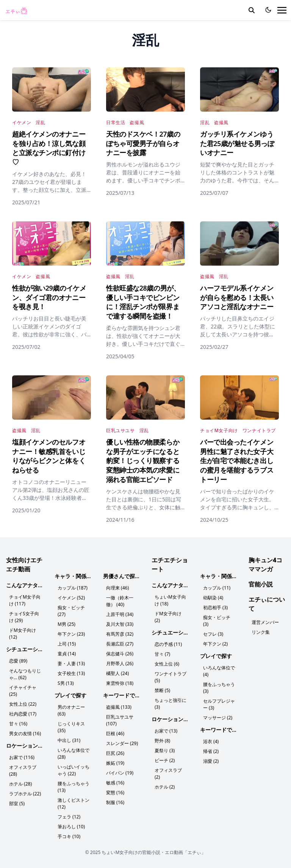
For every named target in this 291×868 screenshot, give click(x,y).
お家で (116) (22, 757)
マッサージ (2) (218, 718)
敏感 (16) (115, 783)
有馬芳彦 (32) (120, 634)
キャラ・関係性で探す (81, 576)
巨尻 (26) (115, 753)
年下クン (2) (215, 644)
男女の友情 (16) (25, 733)
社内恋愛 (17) (23, 714)
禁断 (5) (162, 690)
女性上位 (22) (23, 704)
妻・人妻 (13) (71, 663)
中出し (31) (69, 740)
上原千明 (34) (120, 614)
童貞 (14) (67, 654)
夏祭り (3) (165, 751)
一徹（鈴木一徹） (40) (120, 601)
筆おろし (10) (71, 827)
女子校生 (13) (71, 673)
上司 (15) (67, 644)
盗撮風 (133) (119, 707)
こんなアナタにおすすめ (35, 585)
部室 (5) (17, 803)
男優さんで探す (122, 576)
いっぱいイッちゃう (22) (74, 770)
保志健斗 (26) (120, 654)
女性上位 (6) (167, 664)
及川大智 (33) (120, 624)
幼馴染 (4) (213, 598)
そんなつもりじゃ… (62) (25, 674)
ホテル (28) (20, 784)
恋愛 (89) (18, 661)
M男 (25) (66, 624)
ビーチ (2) (165, 760)
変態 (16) (115, 793)
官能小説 (261, 584)
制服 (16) (115, 802)
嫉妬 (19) (115, 763)
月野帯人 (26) (120, 663)
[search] (252, 10)
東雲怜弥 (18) (120, 683)
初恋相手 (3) (215, 607)
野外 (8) (162, 741)
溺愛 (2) (211, 761)
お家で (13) (166, 731)
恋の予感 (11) (168, 644)
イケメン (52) (71, 598)
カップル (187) (73, 588)
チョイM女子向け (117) (25, 600)
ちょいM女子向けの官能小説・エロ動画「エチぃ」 (154, 852)
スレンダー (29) (122, 743)
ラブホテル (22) (25, 794)
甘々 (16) (18, 724)
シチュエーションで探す (35, 649)
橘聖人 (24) (117, 673)
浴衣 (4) (211, 741)
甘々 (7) (162, 654)
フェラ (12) (69, 817)
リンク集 (261, 632)
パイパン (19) (120, 773)
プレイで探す (70, 695)
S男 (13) (66, 683)
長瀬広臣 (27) (120, 644)
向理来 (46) (117, 588)
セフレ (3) (213, 634)
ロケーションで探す (30, 746)
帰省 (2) (211, 751)
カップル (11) (217, 588)
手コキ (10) (69, 836)
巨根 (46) (115, 733)
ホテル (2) (165, 787)
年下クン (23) (71, 634)
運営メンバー (265, 622)
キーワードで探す (124, 695)
